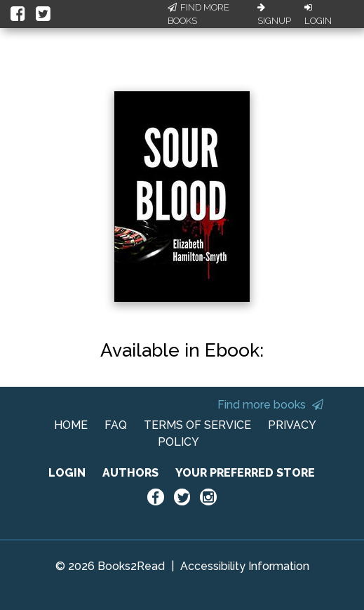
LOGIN (67, 473)
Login (318, 15)
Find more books (270, 405)
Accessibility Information (245, 566)
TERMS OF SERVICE (197, 425)
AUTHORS (130, 473)
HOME (71, 425)
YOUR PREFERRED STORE (245, 473)
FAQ (116, 425)
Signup (274, 15)
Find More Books (198, 14)
